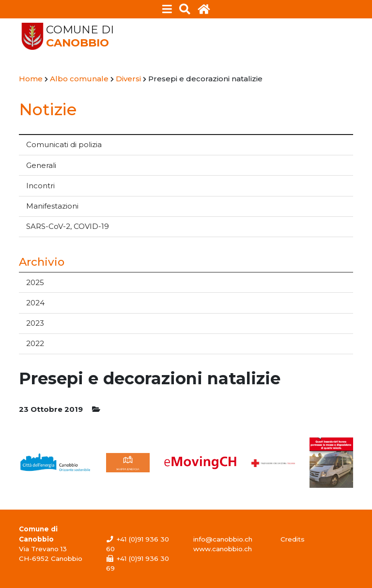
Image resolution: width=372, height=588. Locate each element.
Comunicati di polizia (64, 144)
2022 (35, 343)
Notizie (48, 109)
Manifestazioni (52, 206)
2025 (35, 282)
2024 (35, 303)
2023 (35, 323)
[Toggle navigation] (167, 9)
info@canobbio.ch (223, 539)
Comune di (80, 36)
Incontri (40, 186)
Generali (41, 165)
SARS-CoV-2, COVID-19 (68, 226)
